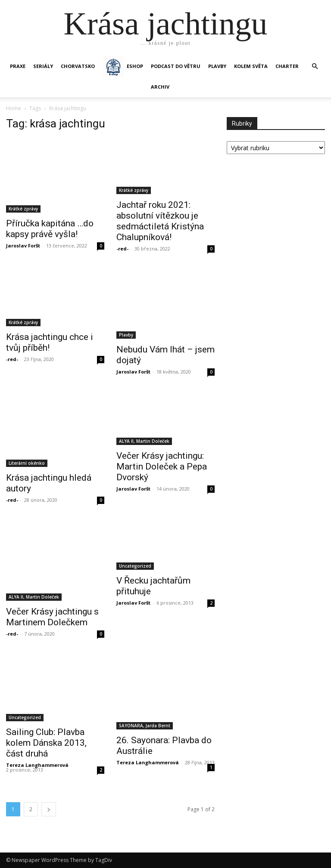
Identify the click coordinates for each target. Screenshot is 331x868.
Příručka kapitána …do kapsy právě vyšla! (50, 229)
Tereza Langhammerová (37, 765)
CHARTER (287, 66)
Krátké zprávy (23, 209)
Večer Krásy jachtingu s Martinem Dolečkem (52, 617)
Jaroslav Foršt (23, 246)
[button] (315, 66)
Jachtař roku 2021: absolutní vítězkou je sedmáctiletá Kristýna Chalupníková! (160, 221)
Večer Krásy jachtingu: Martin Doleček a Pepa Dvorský (162, 466)
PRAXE (18, 66)
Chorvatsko (78, 66)
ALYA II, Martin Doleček (144, 441)
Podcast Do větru (176, 66)
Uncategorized (135, 566)
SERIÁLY (43, 66)
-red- (122, 249)
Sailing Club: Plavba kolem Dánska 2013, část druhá (46, 743)
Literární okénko (27, 463)
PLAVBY (217, 66)
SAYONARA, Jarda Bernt (145, 726)
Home (14, 108)
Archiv (160, 87)
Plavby (126, 335)
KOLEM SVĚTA (251, 66)
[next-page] (49, 809)
